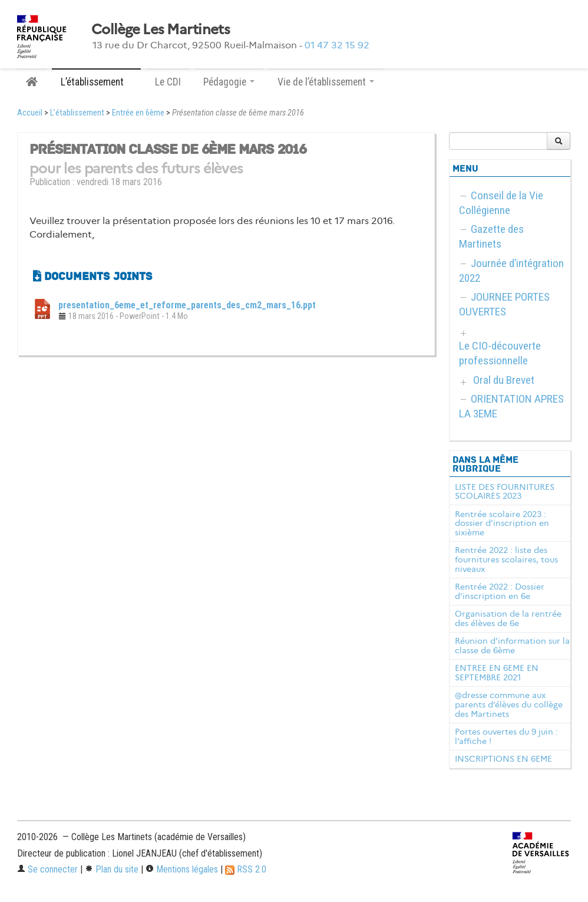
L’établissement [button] (96, 82)
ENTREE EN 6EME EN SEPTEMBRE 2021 (497, 673)
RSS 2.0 (246, 869)
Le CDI (168, 82)
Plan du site (112, 869)
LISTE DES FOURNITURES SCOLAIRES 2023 (505, 492)
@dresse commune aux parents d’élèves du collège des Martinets (509, 705)
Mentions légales (182, 869)
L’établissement (77, 113)
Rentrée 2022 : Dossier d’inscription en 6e (500, 591)
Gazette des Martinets (491, 236)
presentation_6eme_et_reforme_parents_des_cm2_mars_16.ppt (187, 305)
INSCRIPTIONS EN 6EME (503, 759)
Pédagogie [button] (229, 82)
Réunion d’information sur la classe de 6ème (512, 646)
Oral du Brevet (504, 380)
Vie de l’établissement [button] (326, 82)
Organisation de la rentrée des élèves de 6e (508, 618)
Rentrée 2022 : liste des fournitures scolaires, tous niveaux (506, 559)
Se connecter (47, 869)
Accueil (30, 113)
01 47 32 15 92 (337, 45)
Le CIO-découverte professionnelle (500, 353)
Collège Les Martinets (161, 29)
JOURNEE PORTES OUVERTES (504, 304)
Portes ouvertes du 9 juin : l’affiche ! (506, 736)
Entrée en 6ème (138, 113)
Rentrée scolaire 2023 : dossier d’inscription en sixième (502, 524)
